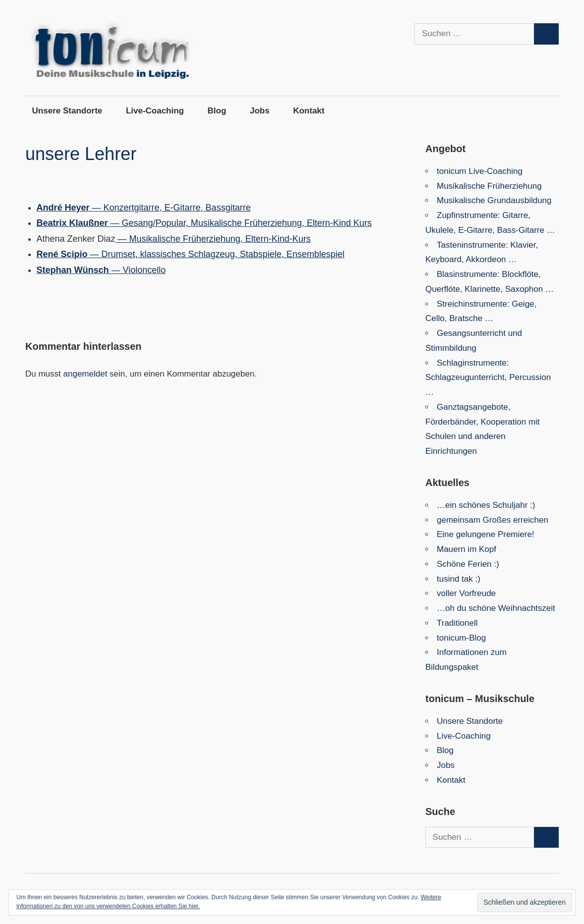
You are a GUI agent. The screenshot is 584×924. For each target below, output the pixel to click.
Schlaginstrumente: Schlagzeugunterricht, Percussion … (488, 378)
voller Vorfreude (466, 593)
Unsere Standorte (67, 111)
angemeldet (86, 374)
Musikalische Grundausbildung (494, 200)
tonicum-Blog (461, 638)
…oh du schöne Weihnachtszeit (496, 608)
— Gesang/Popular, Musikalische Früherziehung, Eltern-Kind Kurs (204, 223)
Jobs (260, 111)
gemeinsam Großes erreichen (493, 520)
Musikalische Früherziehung (489, 186)
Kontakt (309, 111)
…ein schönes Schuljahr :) (486, 505)
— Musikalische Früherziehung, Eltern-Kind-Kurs (213, 239)
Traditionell (457, 623)
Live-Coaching (155, 111)
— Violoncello (101, 270)
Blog (217, 111)
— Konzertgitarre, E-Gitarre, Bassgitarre (144, 208)
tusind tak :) (459, 579)
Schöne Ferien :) (468, 564)
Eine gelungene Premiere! (486, 534)
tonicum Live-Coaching (480, 171)
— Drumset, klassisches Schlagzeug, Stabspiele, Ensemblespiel (191, 254)
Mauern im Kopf (467, 549)
